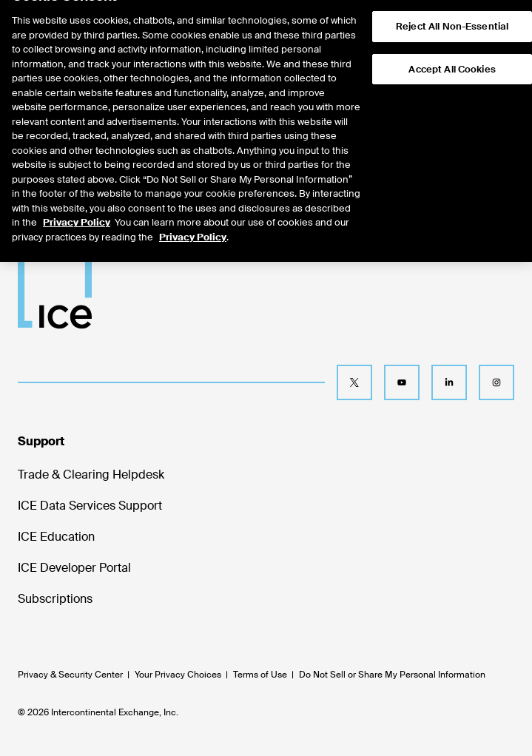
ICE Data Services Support (90, 506)
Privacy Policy (77, 206)
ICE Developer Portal (74, 568)
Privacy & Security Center (70, 675)
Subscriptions (55, 599)
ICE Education (56, 537)
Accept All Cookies (452, 52)
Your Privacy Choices (178, 675)
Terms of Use (260, 675)
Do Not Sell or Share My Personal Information (392, 675)
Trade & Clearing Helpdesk (91, 475)
